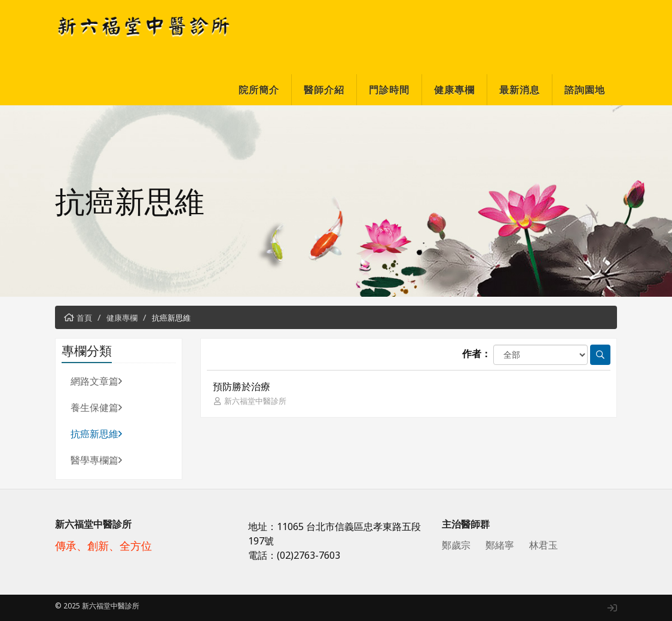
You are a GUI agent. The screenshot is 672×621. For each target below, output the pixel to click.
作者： (476, 354)
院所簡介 (259, 90)
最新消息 (520, 90)
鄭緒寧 (500, 545)
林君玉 (543, 545)
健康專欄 (454, 90)
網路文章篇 (96, 381)
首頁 (84, 318)
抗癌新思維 (171, 318)
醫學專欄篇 (96, 460)
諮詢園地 (585, 90)
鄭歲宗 (456, 545)
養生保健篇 (96, 407)
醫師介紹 (324, 90)
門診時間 (389, 90)
